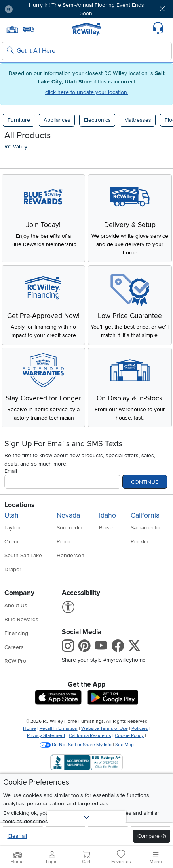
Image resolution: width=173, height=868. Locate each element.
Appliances (57, 120)
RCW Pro (15, 661)
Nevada (68, 515)
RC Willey (16, 147)
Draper (13, 569)
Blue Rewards (21, 619)
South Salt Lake (23, 555)
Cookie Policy (129, 736)
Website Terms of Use (105, 728)
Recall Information (59, 728)
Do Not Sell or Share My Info (76, 745)
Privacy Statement (46, 736)
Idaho (107, 515)
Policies (140, 728)
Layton (12, 528)
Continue (145, 482)
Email (11, 471)
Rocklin (140, 542)
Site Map (125, 745)
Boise (106, 528)
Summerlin (69, 528)
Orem (11, 542)
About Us (16, 605)
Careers (14, 647)
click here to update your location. (87, 92)
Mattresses (138, 120)
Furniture (19, 120)
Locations (19, 505)
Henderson (70, 555)
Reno (63, 542)
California (145, 515)
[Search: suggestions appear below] (87, 51)
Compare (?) (152, 836)
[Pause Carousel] (9, 9)
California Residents (90, 736)
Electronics (97, 120)
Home (29, 728)
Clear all (17, 836)
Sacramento (145, 528)
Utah (11, 515)
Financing (16, 633)
